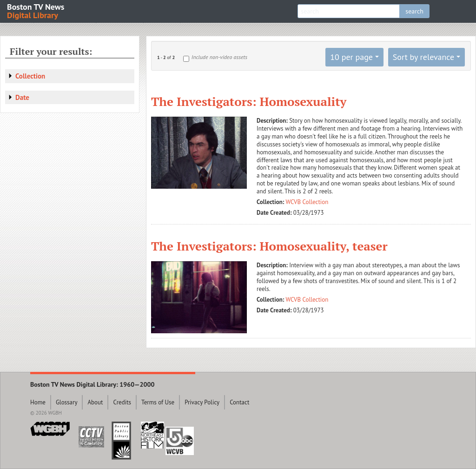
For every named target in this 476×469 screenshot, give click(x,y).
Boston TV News (36, 10)
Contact (239, 402)
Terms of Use (158, 402)
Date (22, 97)
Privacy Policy (202, 402)
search (414, 11)
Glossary (67, 402)
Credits (122, 402)
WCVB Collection (307, 202)
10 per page (351, 57)
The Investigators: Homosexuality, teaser (269, 246)
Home (38, 402)
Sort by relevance (423, 57)
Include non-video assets (219, 57)
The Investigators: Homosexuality (249, 101)
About (95, 402)
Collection (30, 76)
